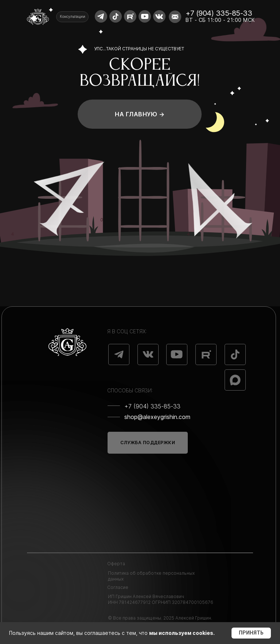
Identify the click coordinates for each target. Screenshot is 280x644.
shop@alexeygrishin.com (157, 417)
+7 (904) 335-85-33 (219, 13)
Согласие (118, 587)
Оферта (116, 564)
